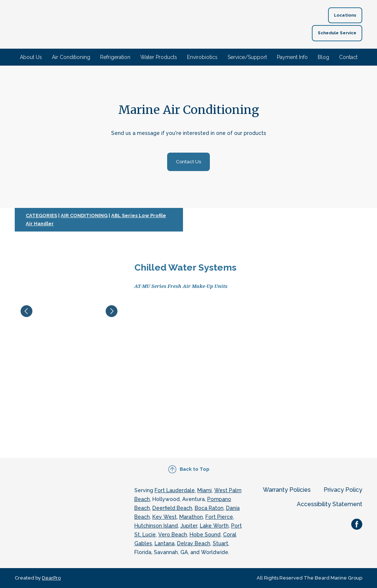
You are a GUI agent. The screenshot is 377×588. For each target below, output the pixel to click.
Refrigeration (115, 57)
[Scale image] (69, 311)
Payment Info (292, 57)
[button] (345, 15)
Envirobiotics (202, 57)
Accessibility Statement (330, 504)
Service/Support (247, 57)
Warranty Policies (287, 490)
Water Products (159, 57)
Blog (323, 57)
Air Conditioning (71, 57)
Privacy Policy (343, 490)
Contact (348, 57)
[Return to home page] (178, 24)
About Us (31, 57)
